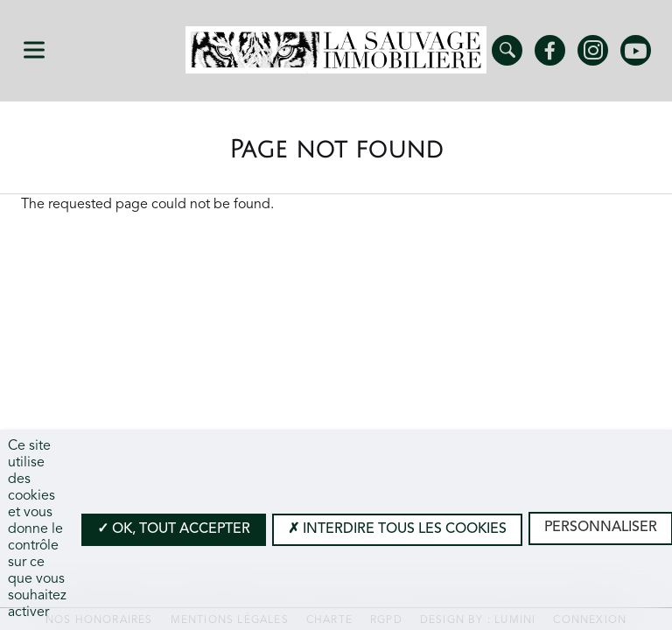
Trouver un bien (507, 50)
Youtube (636, 50)
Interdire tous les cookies (397, 529)
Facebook (550, 50)
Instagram (593, 50)
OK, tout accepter (174, 529)
